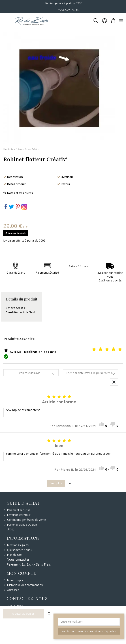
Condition (13, 312)
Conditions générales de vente (27, 520)
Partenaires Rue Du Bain (22, 525)
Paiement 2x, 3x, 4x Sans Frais (29, 564)
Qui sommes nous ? (20, 550)
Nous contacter (18, 559)
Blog (10, 529)
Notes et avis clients (20, 193)
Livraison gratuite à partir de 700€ (63, 3)
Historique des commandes (25, 585)
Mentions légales (18, 545)
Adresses (13, 590)
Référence (13, 308)
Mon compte (15, 580)
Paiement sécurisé (19, 510)
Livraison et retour (19, 515)
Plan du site (14, 555)
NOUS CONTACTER (68, 10)
